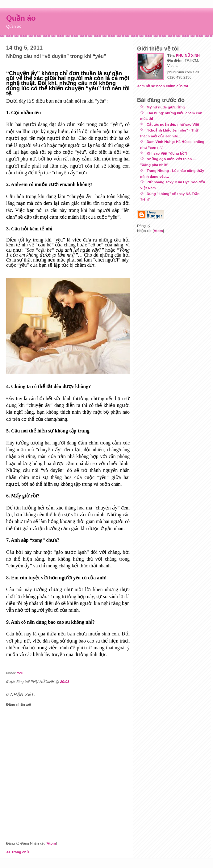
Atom (51, 843)
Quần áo (21, 18)
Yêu (20, 673)
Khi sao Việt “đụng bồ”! (167, 153)
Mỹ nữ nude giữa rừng (166, 107)
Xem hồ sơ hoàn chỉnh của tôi (163, 86)
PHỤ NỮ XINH (188, 55)
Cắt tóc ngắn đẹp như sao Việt (173, 124)
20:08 (65, 681)
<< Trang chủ (17, 852)
